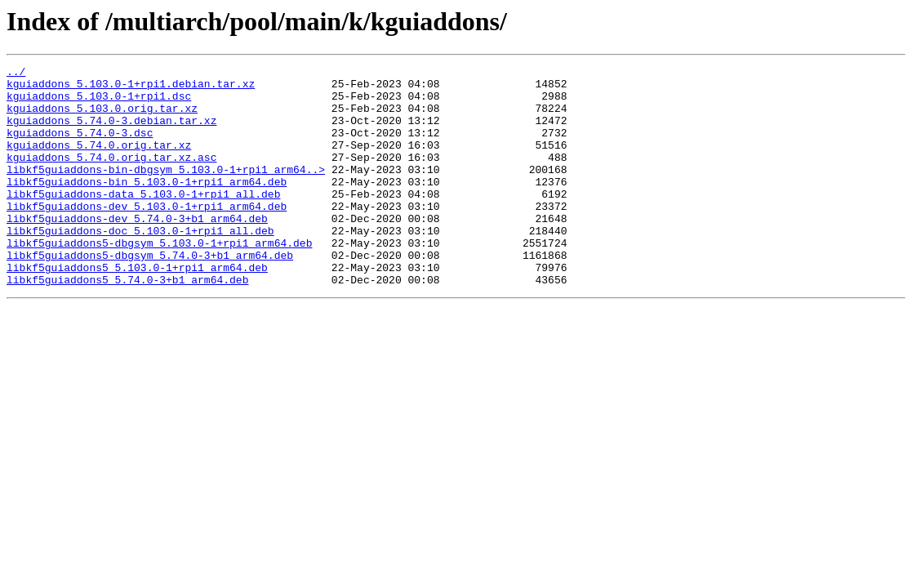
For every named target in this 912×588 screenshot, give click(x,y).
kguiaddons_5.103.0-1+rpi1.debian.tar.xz (131, 88)
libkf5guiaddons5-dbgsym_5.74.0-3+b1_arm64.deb (150, 294)
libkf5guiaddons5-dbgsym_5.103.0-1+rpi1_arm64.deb (159, 279)
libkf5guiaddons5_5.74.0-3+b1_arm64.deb (127, 323)
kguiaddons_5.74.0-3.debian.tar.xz (111, 132)
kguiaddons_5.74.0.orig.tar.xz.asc (111, 176)
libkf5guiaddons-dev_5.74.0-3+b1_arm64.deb (137, 250)
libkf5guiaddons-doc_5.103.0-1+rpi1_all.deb (140, 265)
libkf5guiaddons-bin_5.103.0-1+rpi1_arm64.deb (147, 206)
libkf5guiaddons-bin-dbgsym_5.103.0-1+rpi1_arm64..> (166, 191)
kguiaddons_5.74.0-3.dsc (80, 147)
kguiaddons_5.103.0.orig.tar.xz (102, 118)
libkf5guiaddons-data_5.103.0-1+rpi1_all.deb (143, 220)
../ (16, 73)
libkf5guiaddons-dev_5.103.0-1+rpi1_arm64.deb (147, 235)
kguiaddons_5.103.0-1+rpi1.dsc (99, 103)
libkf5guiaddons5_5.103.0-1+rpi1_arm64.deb (137, 309)
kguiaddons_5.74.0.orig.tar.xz (99, 162)
